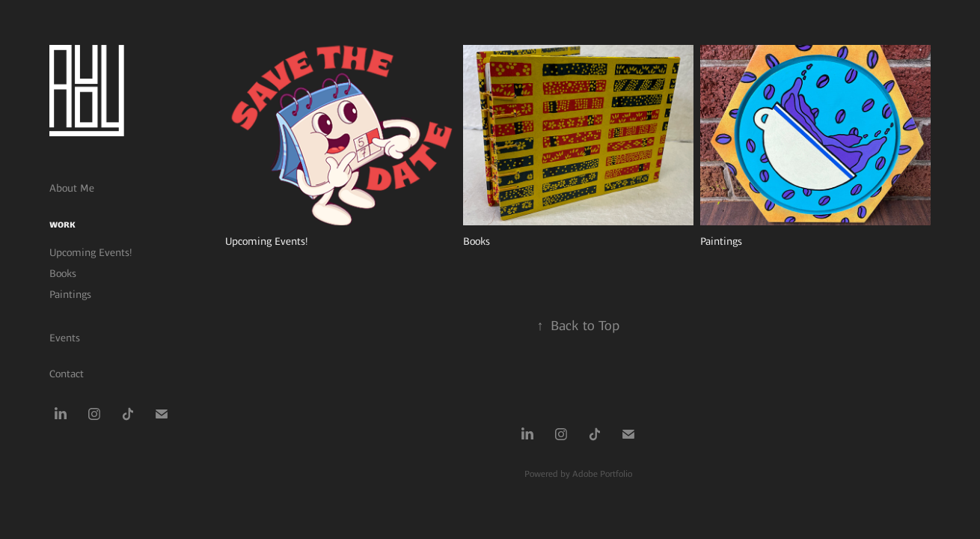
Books (63, 273)
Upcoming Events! (91, 252)
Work (62, 225)
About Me (72, 188)
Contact (67, 374)
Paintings (70, 294)
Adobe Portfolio (602, 474)
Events (65, 338)
